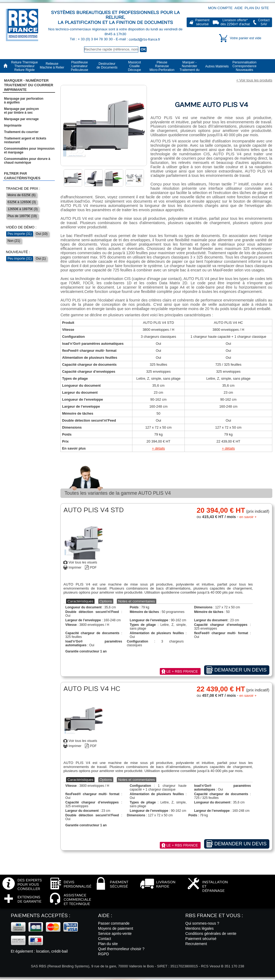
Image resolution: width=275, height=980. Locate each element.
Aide (239, 8)
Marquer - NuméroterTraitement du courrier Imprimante (29, 85)
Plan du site (257, 8)
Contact (105, 939)
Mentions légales (200, 928)
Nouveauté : (18, 252)
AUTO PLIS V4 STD (158, 323)
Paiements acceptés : (40, 916)
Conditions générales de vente (211, 934)
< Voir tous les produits (254, 80)
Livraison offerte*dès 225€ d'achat (235, 22)
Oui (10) (42, 234)
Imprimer (75, 568)
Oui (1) (41, 259)
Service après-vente (115, 934)
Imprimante (13, 125)
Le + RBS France (182, 671)
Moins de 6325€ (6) (21, 195)
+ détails (158, 448)
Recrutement (196, 944)
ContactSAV (264, 22)
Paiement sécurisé (201, 939)
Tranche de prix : (23, 189)
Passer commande (114, 923)
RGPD (104, 954)
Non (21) (14, 241)
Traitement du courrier (21, 132)
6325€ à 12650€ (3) (22, 202)
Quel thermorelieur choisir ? (121, 949)
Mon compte (220, 8)
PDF (93, 568)
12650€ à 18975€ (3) (23, 209)
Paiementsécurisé (202, 22)
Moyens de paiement (116, 928)
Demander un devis (240, 670)
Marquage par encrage (21, 119)
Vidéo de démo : (21, 227)
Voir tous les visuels (83, 562)
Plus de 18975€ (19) (22, 216)
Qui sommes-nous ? (202, 923)
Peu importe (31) (20, 234)
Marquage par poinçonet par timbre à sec (21, 111)
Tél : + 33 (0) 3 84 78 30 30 (92, 39)
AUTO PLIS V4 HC (228, 323)
